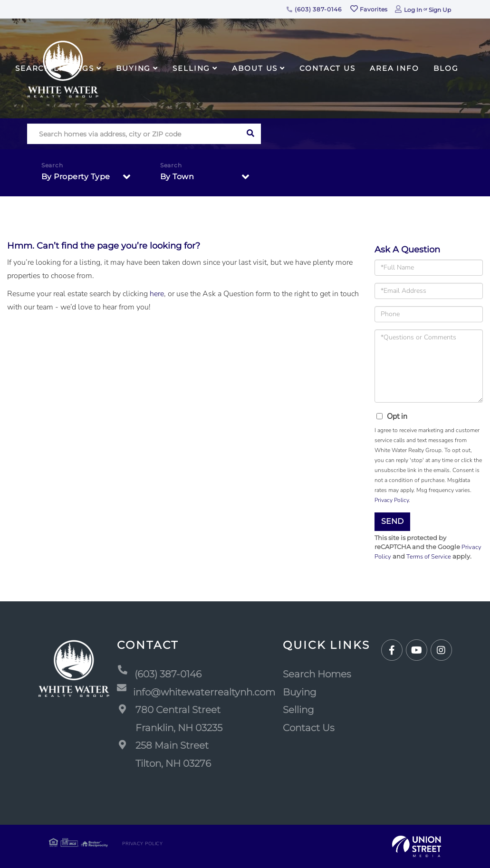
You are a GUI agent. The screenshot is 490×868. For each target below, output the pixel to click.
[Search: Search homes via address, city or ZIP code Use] (134, 134)
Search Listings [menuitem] (55, 68)
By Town (177, 177)
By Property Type (76, 177)
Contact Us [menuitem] (327, 68)
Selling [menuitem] (191, 68)
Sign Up (440, 10)
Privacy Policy (392, 500)
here (157, 294)
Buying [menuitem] (133, 68)
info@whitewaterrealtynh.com (196, 693)
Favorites (369, 9)
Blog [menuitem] (446, 68)
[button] (251, 134)
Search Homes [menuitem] (317, 674)
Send (392, 521)
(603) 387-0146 (314, 9)
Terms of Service (429, 557)
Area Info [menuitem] (394, 68)
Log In (413, 10)
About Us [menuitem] (255, 68)
